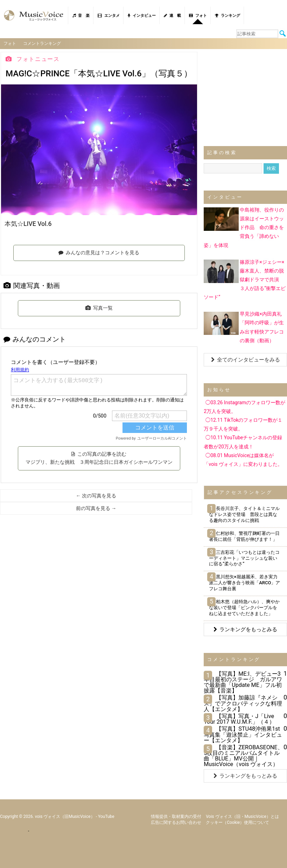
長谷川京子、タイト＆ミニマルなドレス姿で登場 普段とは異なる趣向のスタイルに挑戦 (244, 514)
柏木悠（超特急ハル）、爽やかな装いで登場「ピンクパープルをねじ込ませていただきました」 (244, 608)
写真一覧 (99, 308)
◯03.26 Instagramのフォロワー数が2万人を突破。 (244, 407)
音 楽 (81, 16)
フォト (198, 16)
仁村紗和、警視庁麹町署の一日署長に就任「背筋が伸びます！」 (244, 536)
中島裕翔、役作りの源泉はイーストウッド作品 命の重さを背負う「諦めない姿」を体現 (244, 228)
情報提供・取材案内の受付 (176, 817)
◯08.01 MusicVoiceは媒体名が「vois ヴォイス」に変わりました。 (243, 460)
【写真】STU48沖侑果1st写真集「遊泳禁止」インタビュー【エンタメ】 (243, 734)
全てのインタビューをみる (246, 360)
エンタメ (109, 16)
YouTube (106, 817)
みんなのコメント (35, 339)
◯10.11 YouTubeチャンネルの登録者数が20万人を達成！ (243, 442)
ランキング (227, 16)
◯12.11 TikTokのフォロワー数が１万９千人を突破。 (243, 424)
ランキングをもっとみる (245, 629)
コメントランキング (42, 43)
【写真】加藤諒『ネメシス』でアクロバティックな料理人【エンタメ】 (243, 703)
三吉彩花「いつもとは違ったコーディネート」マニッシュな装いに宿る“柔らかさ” (244, 558)
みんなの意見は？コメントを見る (99, 253)
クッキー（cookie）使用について (237, 822)
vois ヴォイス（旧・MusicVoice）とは (242, 817)
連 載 (172, 16)
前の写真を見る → (96, 508)
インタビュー (142, 16)
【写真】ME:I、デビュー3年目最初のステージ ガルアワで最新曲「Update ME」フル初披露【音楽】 (243, 682)
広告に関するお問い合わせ (176, 822)
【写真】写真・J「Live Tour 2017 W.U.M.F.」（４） (239, 719)
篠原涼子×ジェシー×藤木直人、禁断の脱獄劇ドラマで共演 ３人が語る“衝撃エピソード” (245, 279)
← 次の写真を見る (96, 496)
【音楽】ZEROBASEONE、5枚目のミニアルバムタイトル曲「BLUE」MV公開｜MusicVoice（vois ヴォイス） (243, 756)
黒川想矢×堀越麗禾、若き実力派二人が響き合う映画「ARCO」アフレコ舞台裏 (244, 583)
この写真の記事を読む (99, 458)
